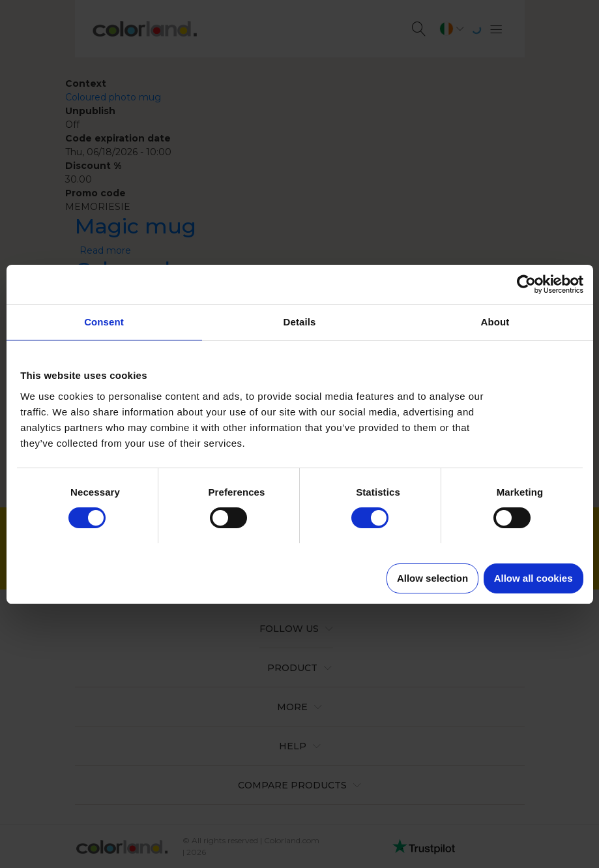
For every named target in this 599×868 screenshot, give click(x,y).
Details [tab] (300, 322)
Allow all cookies (533, 578)
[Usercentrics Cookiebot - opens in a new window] (526, 284)
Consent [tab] (104, 322)
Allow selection (432, 578)
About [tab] (495, 322)
